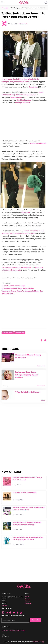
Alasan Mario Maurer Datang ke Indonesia (28, 356)
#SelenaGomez (8, 333)
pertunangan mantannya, (16, 267)
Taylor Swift (26, 212)
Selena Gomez (24, 82)
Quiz (3, 631)
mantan (38, 143)
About (27, 597)
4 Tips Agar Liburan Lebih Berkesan (24, 493)
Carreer (28, 601)
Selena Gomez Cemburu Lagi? (13, 286)
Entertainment (23, 24)
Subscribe (35, 620)
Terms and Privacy (39, 642)
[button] (45, 340)
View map (4, 605)
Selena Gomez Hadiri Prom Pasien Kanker (18, 288)
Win (7, 631)
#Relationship (20, 333)
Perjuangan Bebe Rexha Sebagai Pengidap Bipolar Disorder (27, 375)
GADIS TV (12, 631)
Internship (28, 603)
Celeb (6, 8)
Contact (28, 599)
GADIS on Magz (20, 631)
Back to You (33, 87)
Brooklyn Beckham (24, 100)
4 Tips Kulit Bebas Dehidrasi (27, 392)
